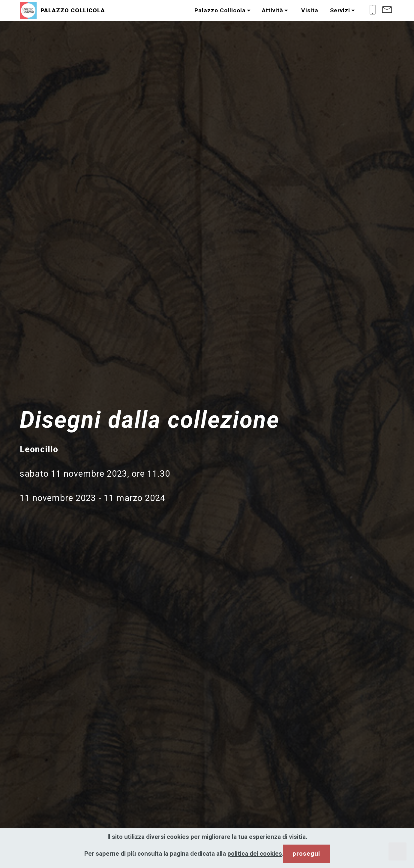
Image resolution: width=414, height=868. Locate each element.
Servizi (340, 10)
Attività (273, 10)
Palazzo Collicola (220, 10)
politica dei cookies (255, 854)
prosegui (306, 854)
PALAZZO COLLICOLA (73, 10)
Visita (309, 10)
